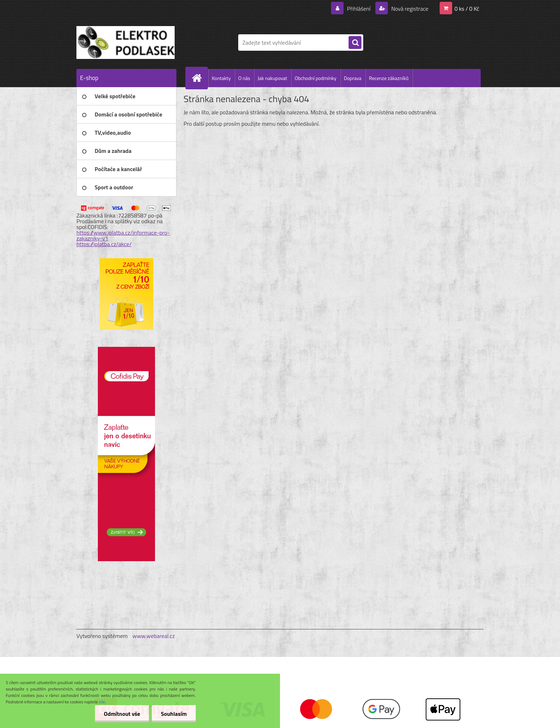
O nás (244, 78)
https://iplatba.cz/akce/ (104, 244)
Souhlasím (174, 714)
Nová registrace (409, 9)
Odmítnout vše (122, 714)
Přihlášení (359, 9)
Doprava (353, 78)
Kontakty (221, 78)
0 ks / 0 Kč (467, 9)
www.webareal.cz (154, 636)
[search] (355, 43)
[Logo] (126, 43)
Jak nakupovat (272, 78)
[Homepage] (200, 78)
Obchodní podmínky (316, 78)
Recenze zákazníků (389, 78)
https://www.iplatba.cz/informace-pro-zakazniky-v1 (123, 235)
